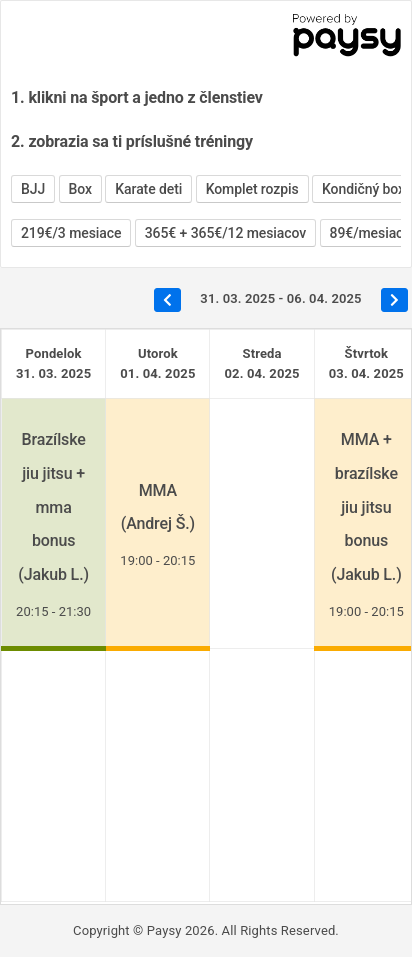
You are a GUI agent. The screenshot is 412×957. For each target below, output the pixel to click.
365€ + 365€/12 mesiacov (225, 233)
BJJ (33, 189)
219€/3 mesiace (71, 233)
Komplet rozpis (252, 189)
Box (80, 189)
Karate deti (148, 189)
